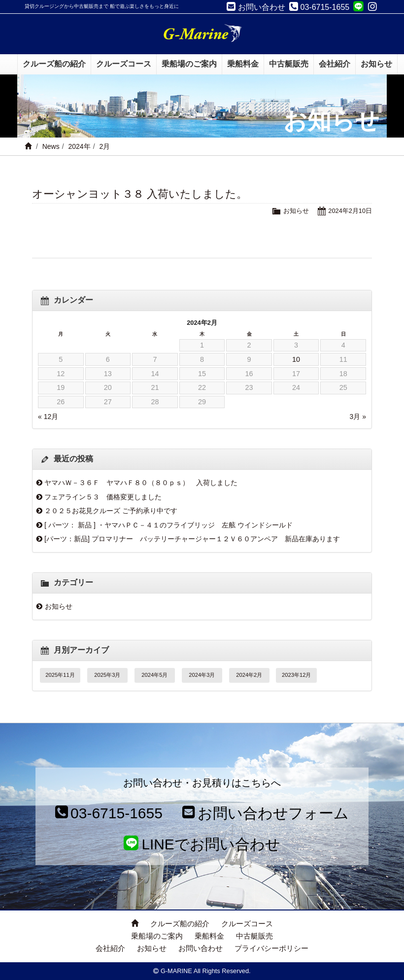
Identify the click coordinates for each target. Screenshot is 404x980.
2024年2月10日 (350, 211)
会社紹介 (110, 948)
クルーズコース (247, 924)
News (51, 146)
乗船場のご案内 (157, 936)
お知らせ (296, 211)
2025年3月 (107, 675)
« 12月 (48, 417)
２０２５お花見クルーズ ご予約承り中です (111, 511)
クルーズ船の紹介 (180, 924)
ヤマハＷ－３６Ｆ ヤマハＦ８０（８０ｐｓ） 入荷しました (141, 483)
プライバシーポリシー (271, 948)
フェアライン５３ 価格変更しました (103, 497)
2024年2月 (249, 675)
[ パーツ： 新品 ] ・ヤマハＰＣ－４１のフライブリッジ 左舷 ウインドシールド (168, 525)
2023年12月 (296, 675)
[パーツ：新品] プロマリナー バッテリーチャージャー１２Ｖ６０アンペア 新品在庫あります (192, 539)
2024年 (79, 146)
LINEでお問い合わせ (202, 844)
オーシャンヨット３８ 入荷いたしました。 (140, 194)
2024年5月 (154, 675)
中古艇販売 (254, 936)
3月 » (358, 417)
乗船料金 (209, 936)
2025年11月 (60, 675)
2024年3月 (202, 675)
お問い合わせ (201, 948)
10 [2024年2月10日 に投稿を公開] (296, 359)
